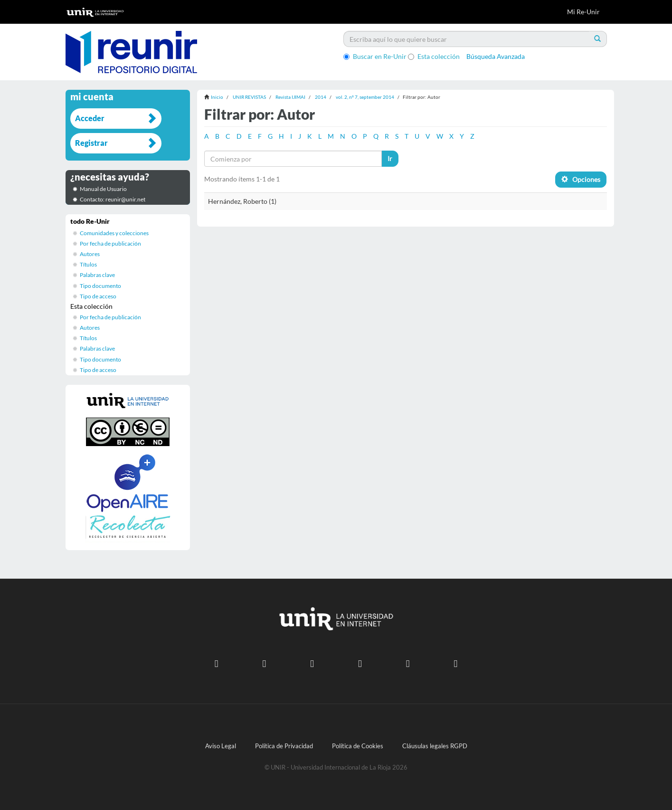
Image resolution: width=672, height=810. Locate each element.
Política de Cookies (358, 746)
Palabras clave (97, 275)
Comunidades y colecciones (114, 233)
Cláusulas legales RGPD (435, 746)
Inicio (217, 97)
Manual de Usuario (103, 189)
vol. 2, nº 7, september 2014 (365, 97)
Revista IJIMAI (290, 97)
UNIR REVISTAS (249, 97)
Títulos (88, 264)
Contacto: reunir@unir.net (113, 199)
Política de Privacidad (284, 746)
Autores (90, 254)
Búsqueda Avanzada (496, 56)
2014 (321, 97)
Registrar (91, 143)
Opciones (581, 179)
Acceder (90, 118)
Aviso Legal (221, 746)
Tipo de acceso (98, 296)
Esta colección (434, 56)
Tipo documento (100, 286)
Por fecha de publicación (110, 243)
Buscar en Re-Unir (375, 56)
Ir (390, 158)
